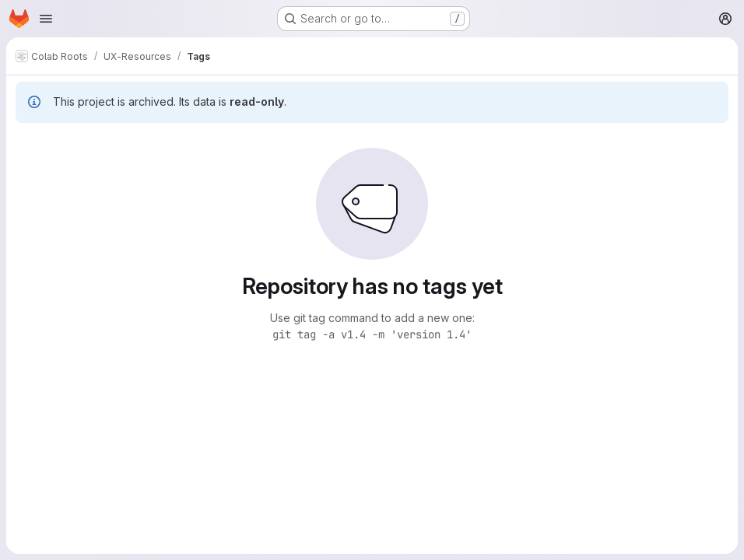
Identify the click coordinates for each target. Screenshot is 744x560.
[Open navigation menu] (46, 19)
